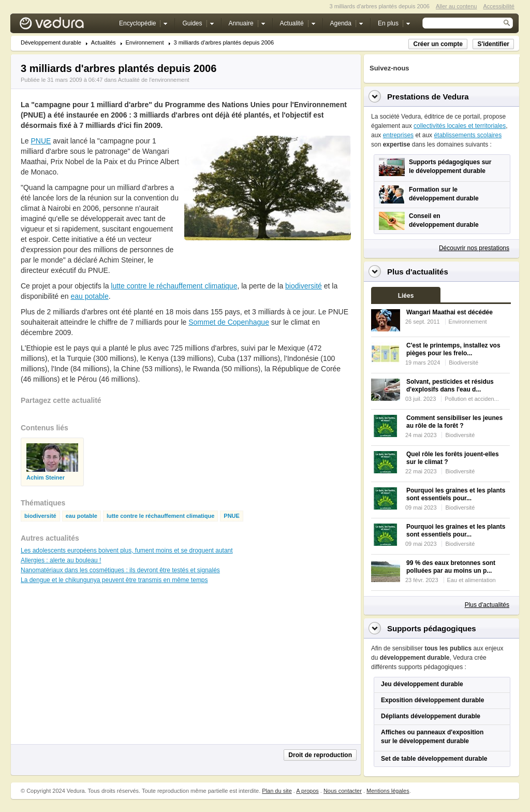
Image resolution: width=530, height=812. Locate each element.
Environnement (145, 43)
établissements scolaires (468, 135)
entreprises (398, 135)
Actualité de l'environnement (154, 80)
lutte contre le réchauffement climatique (174, 286)
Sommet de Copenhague (229, 322)
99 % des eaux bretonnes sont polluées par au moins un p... (451, 567)
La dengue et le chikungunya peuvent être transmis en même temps (114, 580)
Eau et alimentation (472, 580)
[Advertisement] (267, 264)
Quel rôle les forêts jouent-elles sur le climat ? (453, 458)
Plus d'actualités (487, 605)
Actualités (104, 43)
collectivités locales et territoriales (460, 126)
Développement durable (51, 43)
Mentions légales (388, 791)
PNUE (41, 141)
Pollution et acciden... (472, 399)
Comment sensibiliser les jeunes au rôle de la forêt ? (454, 422)
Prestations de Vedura (428, 97)
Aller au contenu (457, 6)
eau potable (90, 296)
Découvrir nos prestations (474, 248)
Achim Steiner (46, 478)
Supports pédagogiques (432, 628)
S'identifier (493, 44)
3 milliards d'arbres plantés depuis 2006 (224, 43)
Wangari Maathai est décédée (450, 312)
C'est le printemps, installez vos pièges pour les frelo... (453, 349)
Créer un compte (438, 44)
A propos (307, 791)
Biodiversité (463, 363)
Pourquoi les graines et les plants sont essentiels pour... (456, 494)
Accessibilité (499, 6)
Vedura (64, 26)
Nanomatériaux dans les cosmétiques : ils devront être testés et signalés (120, 570)
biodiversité (304, 286)
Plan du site (277, 791)
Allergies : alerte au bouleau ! (61, 560)
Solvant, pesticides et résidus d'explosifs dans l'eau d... (450, 386)
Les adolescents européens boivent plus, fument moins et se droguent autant (127, 550)
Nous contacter (343, 791)
